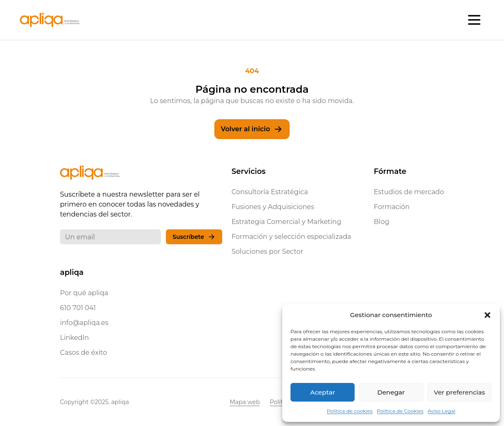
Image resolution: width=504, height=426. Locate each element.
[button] (487, 315)
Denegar (391, 392)
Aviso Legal (441, 411)
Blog (381, 222)
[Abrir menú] (474, 20)
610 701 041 (78, 308)
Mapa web (245, 402)
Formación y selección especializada (291, 237)
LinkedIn (74, 338)
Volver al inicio (252, 129)
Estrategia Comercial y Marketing (286, 222)
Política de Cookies (400, 411)
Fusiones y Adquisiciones (273, 207)
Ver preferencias (460, 392)
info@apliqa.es (84, 323)
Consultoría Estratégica (270, 192)
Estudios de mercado (409, 192)
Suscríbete (194, 237)
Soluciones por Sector (267, 252)
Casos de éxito (84, 353)
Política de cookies (349, 411)
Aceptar (323, 392)
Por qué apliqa (84, 293)
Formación (392, 207)
